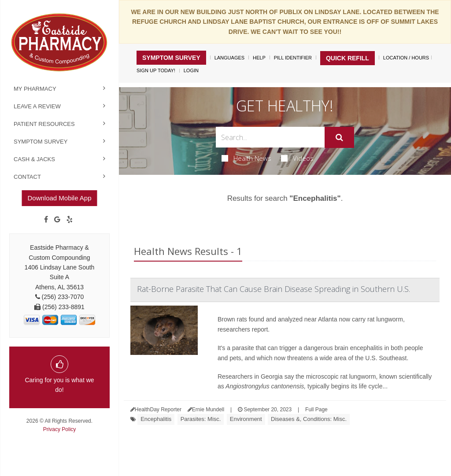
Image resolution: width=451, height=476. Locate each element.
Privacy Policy (60, 429)
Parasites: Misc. (201, 419)
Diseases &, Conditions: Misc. (309, 419)
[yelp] (70, 220)
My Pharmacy (35, 89)
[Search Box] (270, 137)
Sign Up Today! (156, 70)
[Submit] (339, 137)
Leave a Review (37, 106)
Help (259, 58)
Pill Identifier (293, 58)
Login (191, 70)
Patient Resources (44, 124)
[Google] (57, 220)
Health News (246, 158)
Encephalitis (156, 419)
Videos (297, 158)
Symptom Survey (41, 142)
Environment (246, 419)
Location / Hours (406, 58)
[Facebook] (46, 220)
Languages (229, 58)
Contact (27, 177)
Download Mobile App (59, 198)
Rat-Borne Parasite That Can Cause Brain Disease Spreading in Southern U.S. (274, 289)
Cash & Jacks (34, 159)
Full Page (316, 410)
